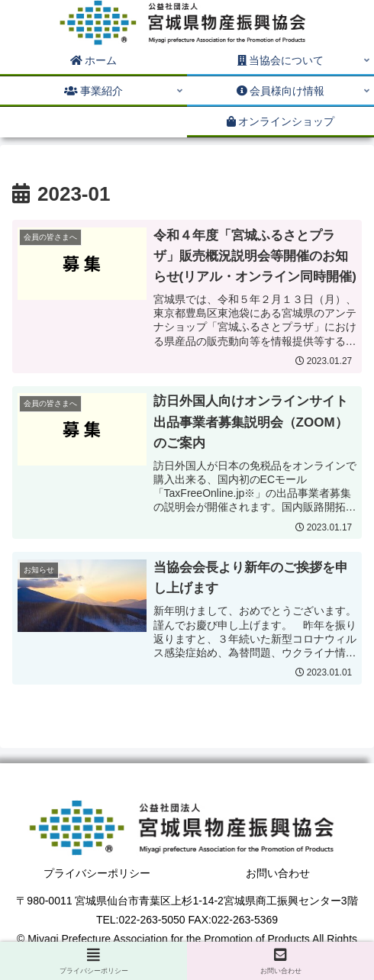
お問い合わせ (278, 873)
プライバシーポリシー (97, 873)
